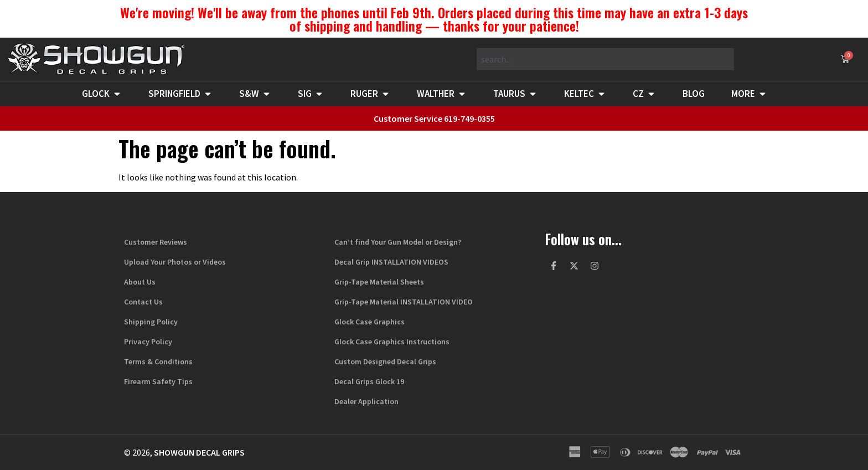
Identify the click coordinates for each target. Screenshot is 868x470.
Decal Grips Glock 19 (369, 381)
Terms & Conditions (158, 361)
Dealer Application (366, 401)
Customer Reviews (156, 242)
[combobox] (605, 59)
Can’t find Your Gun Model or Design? (398, 242)
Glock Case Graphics (370, 322)
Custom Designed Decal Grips (385, 361)
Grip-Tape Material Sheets (379, 282)
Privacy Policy (148, 342)
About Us (140, 282)
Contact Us (143, 302)
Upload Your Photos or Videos (175, 262)
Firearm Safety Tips (158, 381)
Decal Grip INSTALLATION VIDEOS (391, 262)
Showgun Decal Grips (199, 452)
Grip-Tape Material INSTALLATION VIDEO (404, 302)
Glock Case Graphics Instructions (392, 342)
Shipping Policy (151, 322)
